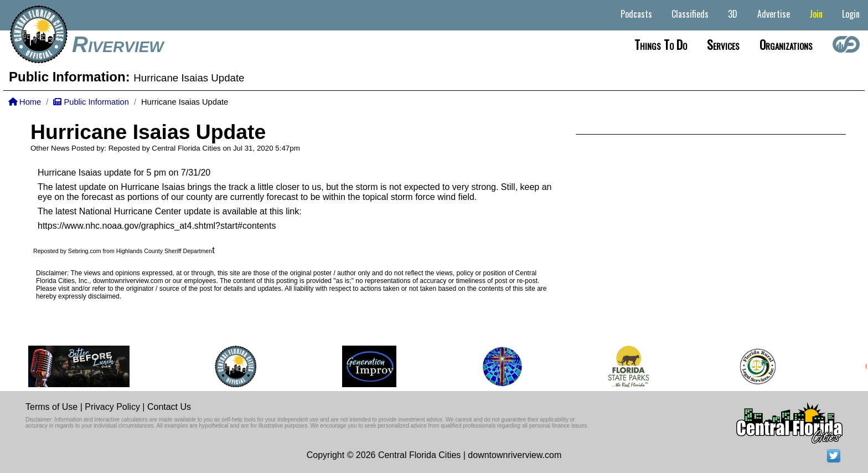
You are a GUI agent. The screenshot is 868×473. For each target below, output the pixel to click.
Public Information (91, 102)
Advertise (774, 14)
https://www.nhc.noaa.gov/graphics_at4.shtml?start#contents (157, 226)
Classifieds (690, 14)
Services (723, 44)
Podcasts (636, 14)
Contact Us (169, 407)
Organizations (786, 44)
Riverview (118, 44)
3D (733, 14)
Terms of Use (51, 407)
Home (25, 102)
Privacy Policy (112, 407)
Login (851, 14)
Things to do (661, 44)
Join (816, 14)
